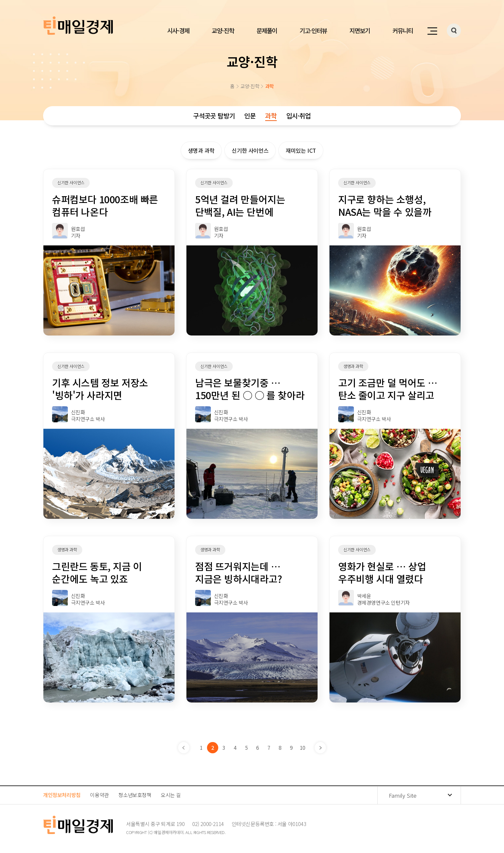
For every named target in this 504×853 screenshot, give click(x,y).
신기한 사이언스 (250, 150)
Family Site (403, 795)
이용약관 (99, 795)
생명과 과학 (201, 150)
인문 (250, 116)
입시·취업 (299, 116)
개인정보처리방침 (62, 795)
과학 (271, 116)
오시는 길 (171, 795)
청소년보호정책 (135, 795)
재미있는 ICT (301, 150)
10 (303, 748)
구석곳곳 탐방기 (214, 116)
